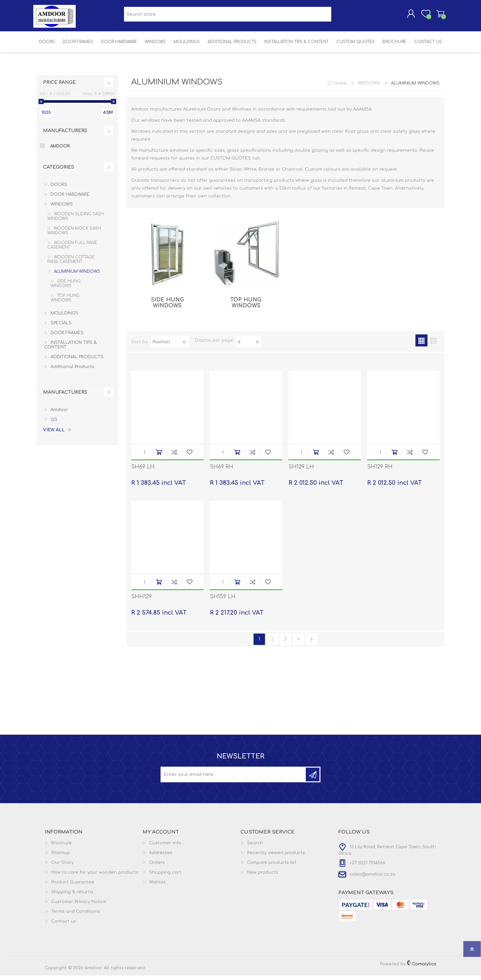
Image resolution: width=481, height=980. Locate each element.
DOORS (59, 189)
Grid (421, 345)
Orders (157, 867)
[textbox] (228, 16)
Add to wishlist (189, 457)
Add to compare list (174, 457)
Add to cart (159, 457)
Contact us (64, 926)
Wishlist (157, 887)
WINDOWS (62, 209)
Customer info (165, 848)
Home (340, 88)
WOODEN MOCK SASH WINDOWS (74, 235)
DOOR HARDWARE (70, 199)
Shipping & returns (72, 896)
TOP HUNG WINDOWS (246, 307)
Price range (59, 87)
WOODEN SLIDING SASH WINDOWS (76, 221)
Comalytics (422, 969)
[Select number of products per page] (249, 346)
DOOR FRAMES (67, 337)
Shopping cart (437, 16)
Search (255, 848)
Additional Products (72, 371)
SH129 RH (380, 471)
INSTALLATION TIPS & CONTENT (70, 349)
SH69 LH (143, 471)
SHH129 (141, 601)
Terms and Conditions (76, 916)
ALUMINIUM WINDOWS (77, 276)
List (434, 345)
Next (311, 644)
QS (54, 424)
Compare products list (272, 867)
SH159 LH (223, 601)
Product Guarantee (73, 887)
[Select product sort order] (170, 346)
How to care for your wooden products (95, 877)
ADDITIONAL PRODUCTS (77, 361)
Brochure (62, 848)
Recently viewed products (276, 857)
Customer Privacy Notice (79, 906)
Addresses (161, 857)
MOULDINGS (64, 318)
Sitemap (61, 857)
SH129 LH (301, 471)
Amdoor (60, 151)
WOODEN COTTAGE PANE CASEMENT (71, 264)
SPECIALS (61, 328)
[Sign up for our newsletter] (234, 779)
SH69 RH (222, 471)
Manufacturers (65, 135)
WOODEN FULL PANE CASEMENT (72, 250)
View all (54, 435)
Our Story (62, 867)
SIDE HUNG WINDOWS (168, 307)
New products (263, 877)
